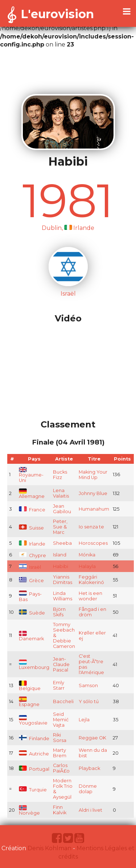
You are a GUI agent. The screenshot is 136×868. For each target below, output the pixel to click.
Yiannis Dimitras (63, 580)
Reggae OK (92, 738)
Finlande (34, 739)
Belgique (30, 686)
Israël (30, 567)
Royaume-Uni (31, 475)
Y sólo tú (89, 701)
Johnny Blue (93, 493)
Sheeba (62, 543)
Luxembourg (34, 665)
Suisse (31, 528)
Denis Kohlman (50, 848)
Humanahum (94, 509)
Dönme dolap (88, 789)
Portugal (34, 769)
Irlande (32, 544)
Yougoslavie (33, 721)
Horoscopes (93, 543)
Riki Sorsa (60, 738)
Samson (88, 686)
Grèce (31, 581)
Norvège (29, 811)
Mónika (87, 555)
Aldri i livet (90, 810)
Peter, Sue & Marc (60, 527)
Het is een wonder (90, 596)
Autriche (34, 754)
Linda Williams (63, 596)
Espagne (29, 702)
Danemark (31, 636)
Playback (89, 768)
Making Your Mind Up (93, 475)
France (32, 510)
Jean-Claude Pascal (61, 664)
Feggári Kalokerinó (91, 580)
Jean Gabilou (62, 509)
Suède (32, 613)
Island (60, 555)
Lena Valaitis (61, 493)
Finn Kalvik (60, 810)
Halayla (87, 566)
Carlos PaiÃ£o (61, 768)
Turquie (33, 790)
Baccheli (63, 701)
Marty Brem (60, 753)
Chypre (32, 555)
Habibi (61, 566)
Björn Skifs (59, 612)
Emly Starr (59, 685)
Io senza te (91, 527)
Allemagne (32, 494)
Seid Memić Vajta (61, 720)
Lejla (84, 720)
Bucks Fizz (60, 475)
